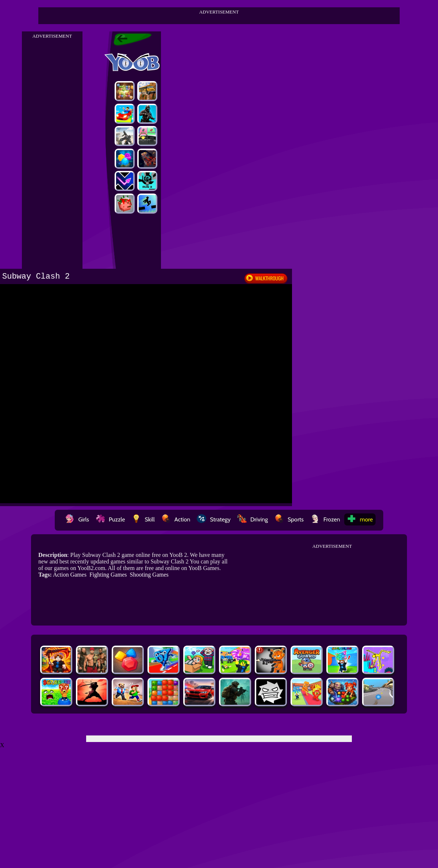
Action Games (70, 575)
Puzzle (110, 519)
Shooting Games (149, 575)
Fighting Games (108, 575)
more (360, 519)
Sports (289, 519)
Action (176, 519)
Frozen (325, 519)
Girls (77, 519)
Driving (253, 519)
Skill (143, 519)
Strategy (214, 519)
